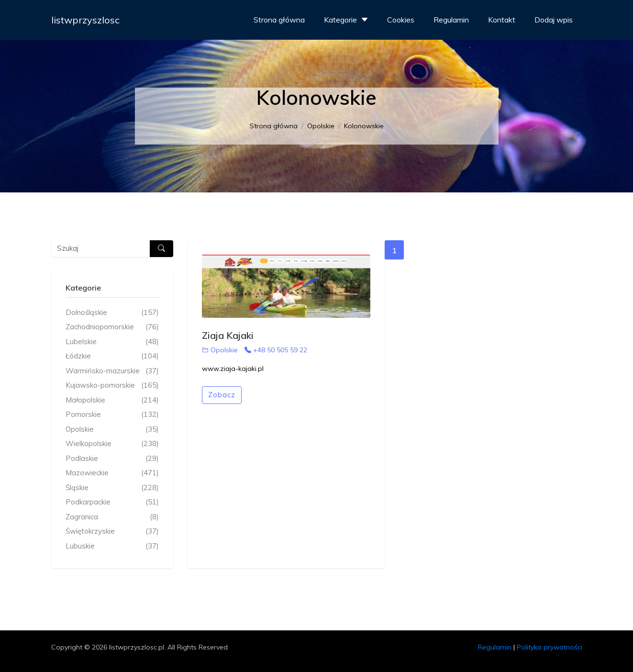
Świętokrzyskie (112, 532)
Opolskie (321, 126)
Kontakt (502, 20)
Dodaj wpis (554, 20)
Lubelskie (112, 342)
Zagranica (112, 517)
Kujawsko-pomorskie (112, 386)
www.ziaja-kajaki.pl (233, 369)
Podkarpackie (112, 502)
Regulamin (451, 20)
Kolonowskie (364, 126)
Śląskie (112, 488)
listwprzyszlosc (85, 20)
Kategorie (347, 20)
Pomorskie (112, 415)
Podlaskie (112, 459)
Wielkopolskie (112, 444)
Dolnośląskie (112, 313)
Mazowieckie (112, 473)
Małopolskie (112, 400)
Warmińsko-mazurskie (112, 371)
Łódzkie (112, 356)
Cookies (401, 20)
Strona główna (279, 20)
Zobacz (222, 395)
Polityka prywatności (550, 647)
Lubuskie (112, 546)
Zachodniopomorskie (112, 327)
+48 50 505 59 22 (276, 350)
